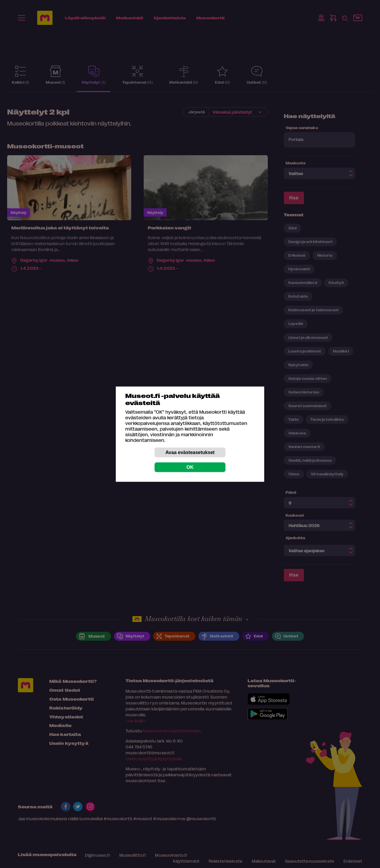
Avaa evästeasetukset (190, 452)
